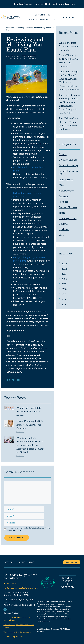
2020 (64, 279)
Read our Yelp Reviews (13, 637)
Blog (32, 562)
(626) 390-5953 (11, 583)
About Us (9, 562)
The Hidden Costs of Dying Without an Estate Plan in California (69, 124)
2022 (64, 269)
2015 (64, 305)
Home (9, 27)
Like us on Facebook (11, 613)
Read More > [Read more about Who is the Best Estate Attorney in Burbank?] (20, 415)
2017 (64, 294)
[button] (9, 380)
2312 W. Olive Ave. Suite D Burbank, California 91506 (17, 594)
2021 (64, 274)
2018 (64, 289)
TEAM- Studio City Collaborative (17, 632)
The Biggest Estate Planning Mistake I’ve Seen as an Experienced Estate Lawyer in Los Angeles (69, 104)
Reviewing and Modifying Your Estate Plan (25, 45)
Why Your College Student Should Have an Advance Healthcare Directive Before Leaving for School (30, 445)
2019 (64, 284)
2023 (64, 263)
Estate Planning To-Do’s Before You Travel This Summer (29, 425)
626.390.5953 (70, 17)
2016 (64, 299)
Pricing (21, 562)
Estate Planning (43, 15)
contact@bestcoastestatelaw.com (21, 588)
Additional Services (39, 20)
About (53, 20)
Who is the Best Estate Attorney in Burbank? (29, 410)
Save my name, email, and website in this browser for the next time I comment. (28, 529)
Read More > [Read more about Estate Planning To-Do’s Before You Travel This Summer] (20, 432)
